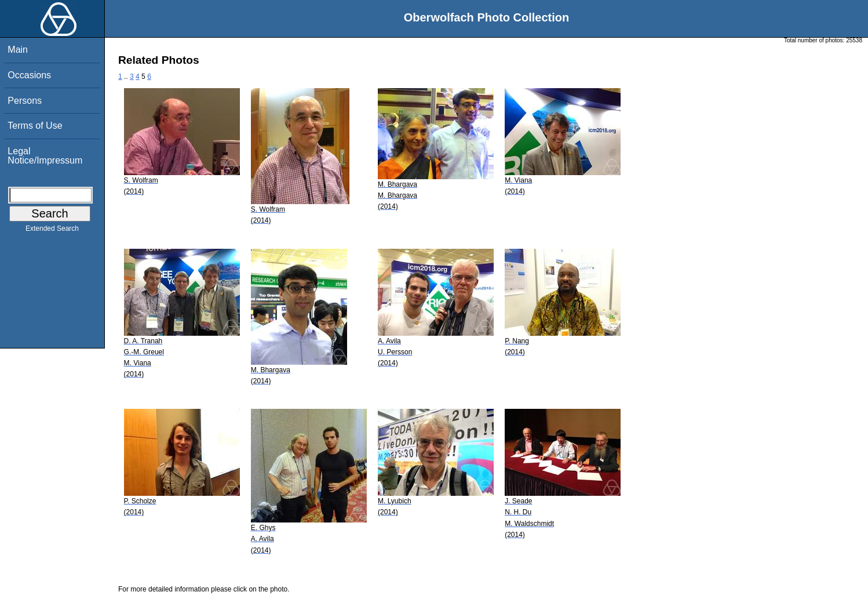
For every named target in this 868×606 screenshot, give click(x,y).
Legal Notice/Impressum (45, 156)
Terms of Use (35, 126)
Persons (25, 101)
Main (18, 50)
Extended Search (52, 231)
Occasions (29, 75)
